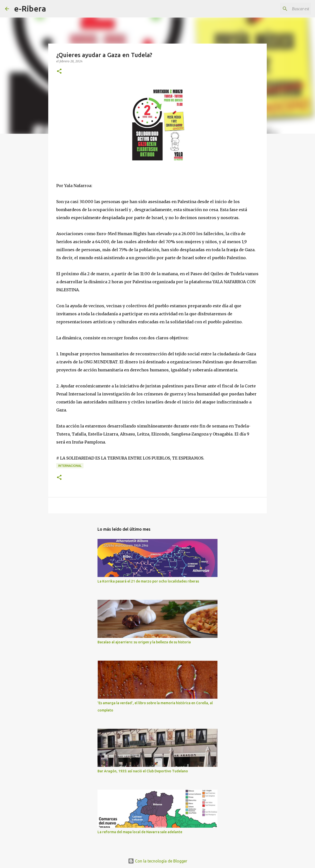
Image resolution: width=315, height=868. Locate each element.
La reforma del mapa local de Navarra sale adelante (140, 832)
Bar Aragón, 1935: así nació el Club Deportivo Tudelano (143, 771)
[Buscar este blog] (285, 9)
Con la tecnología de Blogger (158, 861)
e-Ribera (30, 9)
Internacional (70, 466)
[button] (59, 71)
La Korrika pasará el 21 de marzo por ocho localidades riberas (148, 581)
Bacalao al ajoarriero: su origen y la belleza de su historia (144, 642)
